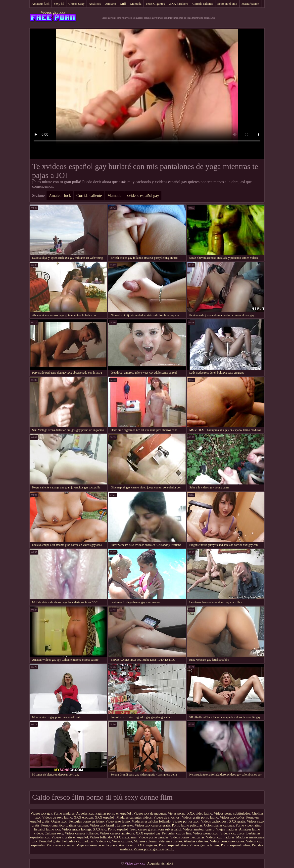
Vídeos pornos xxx (186, 821)
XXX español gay (148, 833)
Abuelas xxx (85, 813)
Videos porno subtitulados (232, 813)
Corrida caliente (203, 4)
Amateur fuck (41, 4)
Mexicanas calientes (61, 845)
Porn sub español (169, 829)
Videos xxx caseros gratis (153, 825)
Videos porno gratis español (153, 849)
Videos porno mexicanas (187, 837)
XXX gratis (237, 821)
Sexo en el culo (227, 4)
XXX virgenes (147, 845)
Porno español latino (173, 845)
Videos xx (103, 841)
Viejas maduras (227, 829)
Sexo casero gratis (143, 829)
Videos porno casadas (153, 837)
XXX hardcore (179, 4)
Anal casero (127, 845)
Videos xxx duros (232, 833)
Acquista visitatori (160, 863)
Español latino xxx (47, 829)
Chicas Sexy (76, 4)
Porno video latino (248, 825)
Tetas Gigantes (155, 4)
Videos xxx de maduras (150, 813)
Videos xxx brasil (102, 825)
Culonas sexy (54, 833)
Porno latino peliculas (187, 825)
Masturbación (250, 4)
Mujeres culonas (145, 841)
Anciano (110, 4)
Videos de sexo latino (57, 817)
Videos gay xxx (53, 12)
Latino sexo (125, 825)
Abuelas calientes (196, 841)
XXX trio (100, 829)
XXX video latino (200, 813)
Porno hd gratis (50, 841)
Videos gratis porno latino (200, 817)
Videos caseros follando (81, 833)
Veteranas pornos (170, 841)
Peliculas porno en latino (86, 821)
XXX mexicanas (125, 837)
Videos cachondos (214, 821)
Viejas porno (176, 813)
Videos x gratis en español (70, 837)
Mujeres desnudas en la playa (97, 845)
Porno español (118, 829)
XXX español (105, 817)
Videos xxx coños (232, 817)
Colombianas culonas (219, 825)
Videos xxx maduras (220, 837)
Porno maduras (64, 813)
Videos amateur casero (199, 829)
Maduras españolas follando (151, 821)
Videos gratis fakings (76, 829)
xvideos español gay (143, 195)
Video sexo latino (118, 821)
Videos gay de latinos (204, 845)
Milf (123, 4)
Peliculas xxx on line (177, 833)
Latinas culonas (77, 825)
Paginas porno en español (114, 813)
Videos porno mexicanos (227, 841)
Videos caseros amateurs (117, 833)
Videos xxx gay (41, 813)
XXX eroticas (83, 817)
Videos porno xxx (206, 833)
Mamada (136, 4)
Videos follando (101, 837)
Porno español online (236, 845)
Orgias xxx (59, 821)
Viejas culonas (122, 841)
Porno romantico (53, 825)
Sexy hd (59, 4)
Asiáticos (95, 4)
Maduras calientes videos (134, 817)
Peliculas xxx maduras (78, 841)
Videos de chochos (167, 817)
